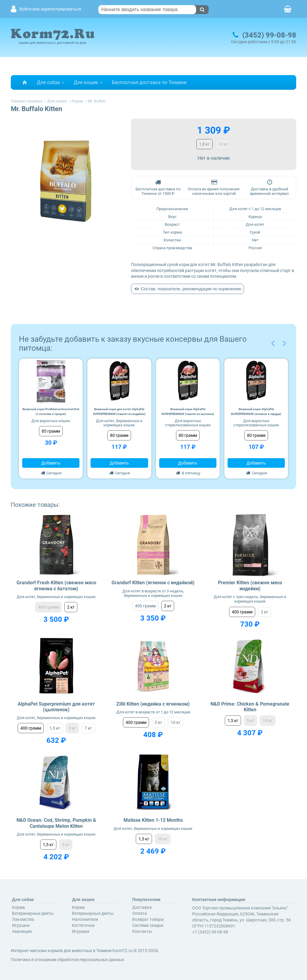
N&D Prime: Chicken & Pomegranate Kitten (250, 707)
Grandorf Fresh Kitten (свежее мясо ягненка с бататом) (56, 585)
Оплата (140, 913)
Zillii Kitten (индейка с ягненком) (153, 704)
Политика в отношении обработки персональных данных (67, 960)
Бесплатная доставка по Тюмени (149, 82)
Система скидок (148, 925)
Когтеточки (83, 925)
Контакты (142, 931)
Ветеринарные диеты (33, 913)
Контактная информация (219, 900)
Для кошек (86, 82)
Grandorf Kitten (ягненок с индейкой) (153, 583)
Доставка (142, 907)
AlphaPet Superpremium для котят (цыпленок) (56, 707)
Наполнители (85, 919)
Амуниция (22, 931)
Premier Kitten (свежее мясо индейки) (250, 585)
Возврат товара (148, 919)
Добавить (51, 463)
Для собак (49, 82)
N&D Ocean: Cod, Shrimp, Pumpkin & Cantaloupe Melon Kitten (56, 823)
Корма (18, 907)
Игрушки (21, 925)
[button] (273, 343)
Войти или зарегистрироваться (50, 9)
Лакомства (23, 919)
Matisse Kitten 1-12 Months (153, 820)
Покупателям (146, 900)
